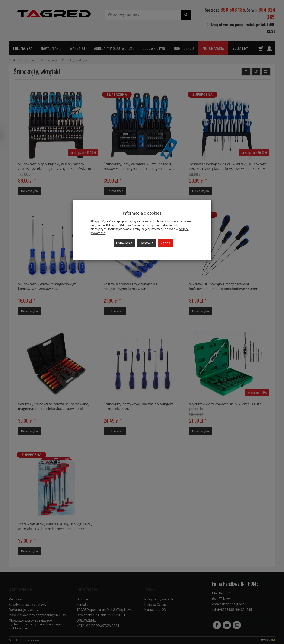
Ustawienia (124, 243)
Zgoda (165, 243)
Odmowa (147, 243)
